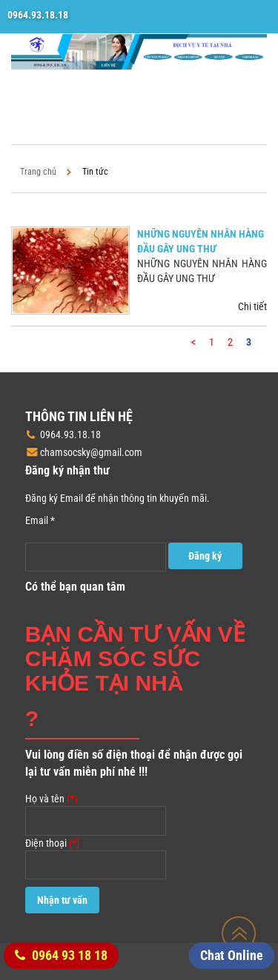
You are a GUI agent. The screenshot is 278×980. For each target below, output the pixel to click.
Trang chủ (38, 172)
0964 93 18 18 (61, 955)
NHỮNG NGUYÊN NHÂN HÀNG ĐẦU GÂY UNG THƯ (201, 241)
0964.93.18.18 (38, 15)
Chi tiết (252, 306)
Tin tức (95, 172)
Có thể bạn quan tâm (75, 587)
